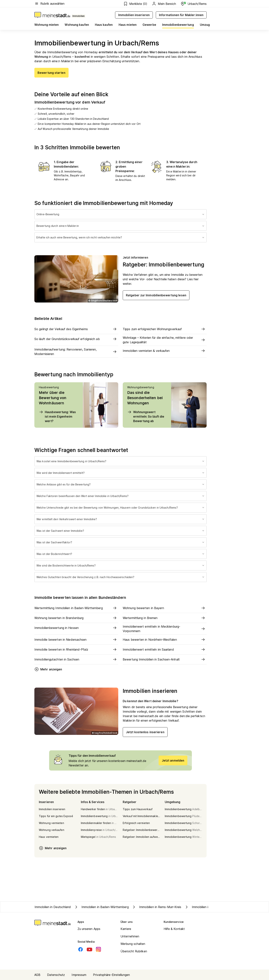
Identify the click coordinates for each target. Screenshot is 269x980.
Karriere (126, 929)
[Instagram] (98, 949)
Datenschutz (56, 975)
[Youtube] (89, 949)
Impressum (79, 975)
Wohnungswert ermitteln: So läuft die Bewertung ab (146, 416)
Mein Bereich (164, 4)
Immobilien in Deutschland (53, 907)
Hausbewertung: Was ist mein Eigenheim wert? (57, 416)
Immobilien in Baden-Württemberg (101, 907)
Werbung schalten (133, 944)
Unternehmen (130, 936)
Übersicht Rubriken (134, 951)
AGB (37, 975)
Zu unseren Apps (89, 929)
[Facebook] (81, 949)
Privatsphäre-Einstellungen (111, 975)
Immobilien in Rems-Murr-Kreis (157, 907)
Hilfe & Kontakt (174, 929)
